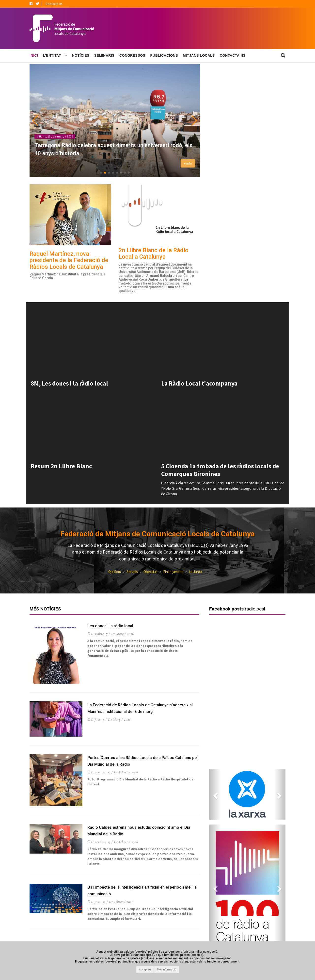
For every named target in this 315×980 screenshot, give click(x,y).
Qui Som (115, 572)
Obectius (150, 572)
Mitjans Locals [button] (199, 55)
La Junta (195, 572)
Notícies (81, 55)
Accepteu (145, 969)
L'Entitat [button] (52, 55)
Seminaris (104, 55)
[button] (35, 121)
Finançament (173, 572)
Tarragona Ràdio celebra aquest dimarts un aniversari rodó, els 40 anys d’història (105, 149)
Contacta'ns (54, 4)
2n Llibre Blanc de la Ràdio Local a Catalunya (154, 253)
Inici (34, 55)
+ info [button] (188, 163)
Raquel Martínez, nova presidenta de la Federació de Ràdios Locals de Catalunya (69, 260)
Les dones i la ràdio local (112, 626)
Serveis (132, 572)
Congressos (132, 55)
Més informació (167, 969)
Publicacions (164, 55)
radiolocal (255, 609)
